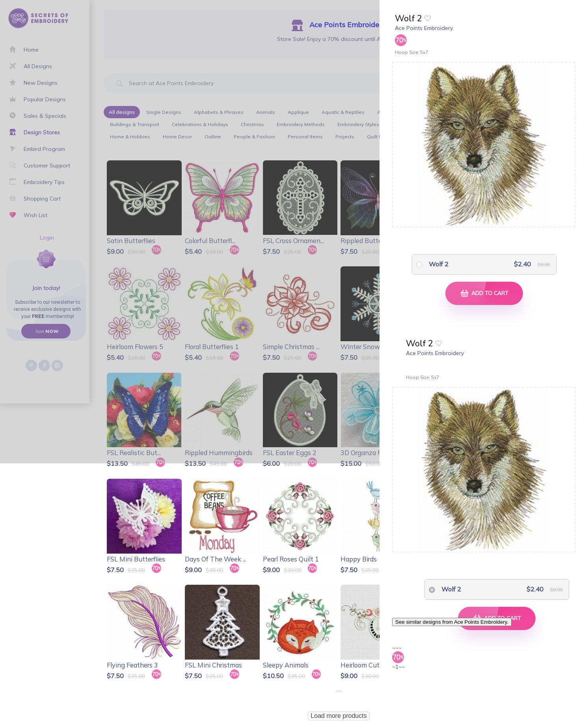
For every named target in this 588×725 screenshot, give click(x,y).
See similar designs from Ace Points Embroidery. (452, 622)
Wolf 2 (439, 264)
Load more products (339, 716)
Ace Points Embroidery (424, 28)
